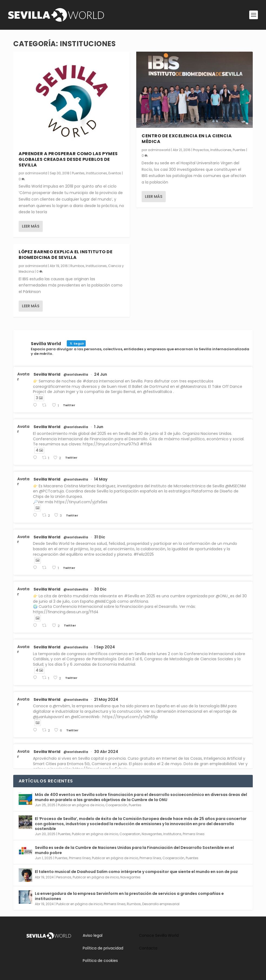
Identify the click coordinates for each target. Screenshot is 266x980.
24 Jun (101, 374)
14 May (101, 479)
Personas (64, 877)
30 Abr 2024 (106, 752)
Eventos (115, 173)
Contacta (148, 948)
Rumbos (77, 266)
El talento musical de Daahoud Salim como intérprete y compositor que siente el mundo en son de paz (136, 872)
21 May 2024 (106, 699)
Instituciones (97, 173)
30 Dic (100, 589)
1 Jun (99, 427)
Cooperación (116, 805)
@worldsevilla (76, 375)
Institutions (172, 834)
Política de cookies (100, 961)
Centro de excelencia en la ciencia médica (187, 138)
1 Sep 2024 (104, 647)
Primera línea (194, 834)
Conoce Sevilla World (159, 935)
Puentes (78, 173)
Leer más (31, 226)
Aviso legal (93, 935)
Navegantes (152, 834)
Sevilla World (47, 374)
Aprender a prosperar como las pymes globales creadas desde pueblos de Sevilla (68, 159)
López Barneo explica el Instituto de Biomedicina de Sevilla (66, 255)
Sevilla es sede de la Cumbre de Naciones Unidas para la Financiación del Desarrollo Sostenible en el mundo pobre (134, 850)
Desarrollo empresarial (161, 904)
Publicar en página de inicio (81, 805)
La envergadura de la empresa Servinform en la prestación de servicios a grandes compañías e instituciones (129, 896)
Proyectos (201, 150)
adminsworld (36, 173)
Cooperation (130, 834)
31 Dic (100, 537)
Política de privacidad (103, 948)
